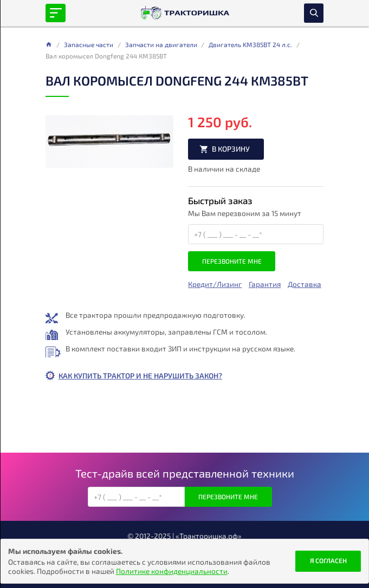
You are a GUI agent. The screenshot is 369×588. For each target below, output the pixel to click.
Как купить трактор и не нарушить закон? (140, 375)
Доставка (305, 284)
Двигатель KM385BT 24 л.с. (250, 44)
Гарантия (265, 284)
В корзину (231, 149)
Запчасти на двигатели (161, 44)
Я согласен (328, 560)
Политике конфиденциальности (172, 571)
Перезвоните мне (232, 261)
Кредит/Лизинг (215, 284)
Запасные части (89, 44)
